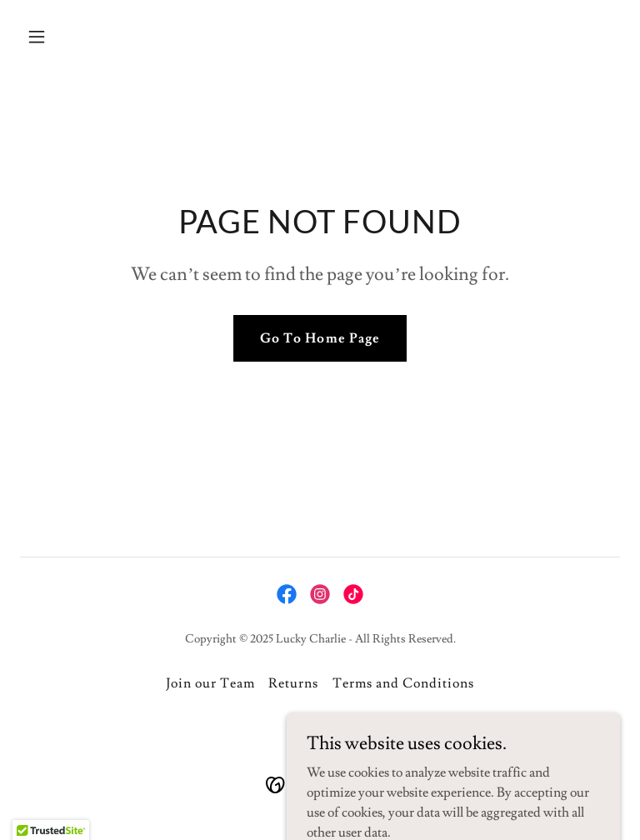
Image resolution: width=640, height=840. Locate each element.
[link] (287, 594)
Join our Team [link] (210, 683)
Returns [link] (293, 683)
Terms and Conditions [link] (403, 683)
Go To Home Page (320, 338)
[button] (65, 37)
